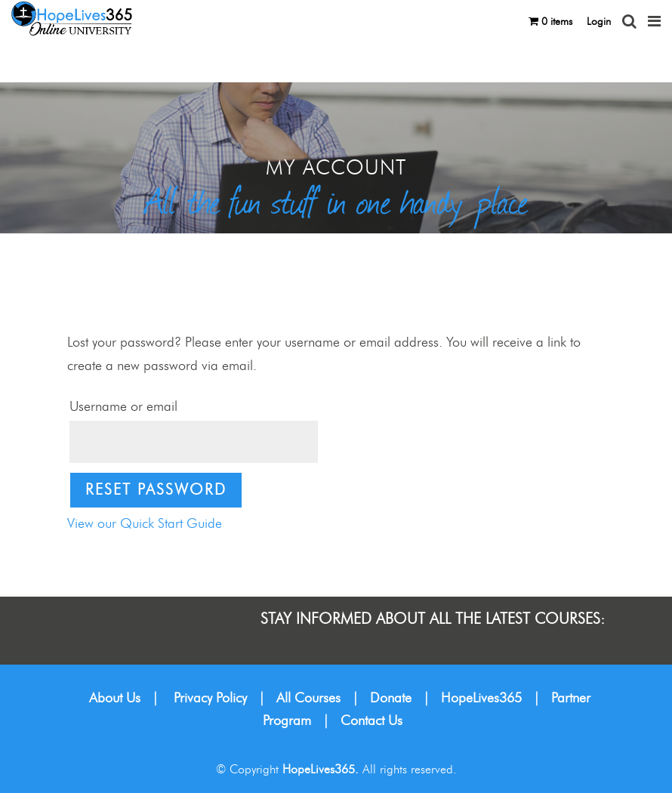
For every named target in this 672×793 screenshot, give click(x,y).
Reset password (156, 490)
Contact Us (371, 721)
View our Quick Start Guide (145, 524)
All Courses (308, 699)
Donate (391, 699)
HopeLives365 (481, 699)
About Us (115, 699)
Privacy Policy (210, 699)
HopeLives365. (321, 770)
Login (599, 22)
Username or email (123, 407)
